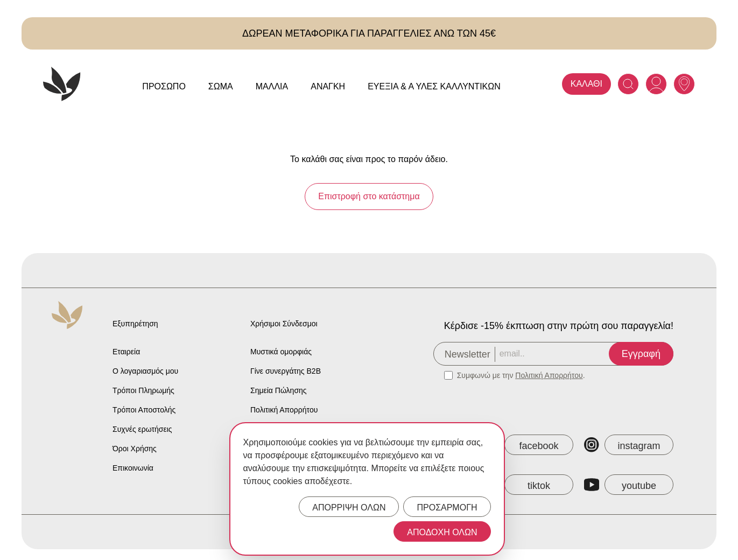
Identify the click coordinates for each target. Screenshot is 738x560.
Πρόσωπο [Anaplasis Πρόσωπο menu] (164, 86)
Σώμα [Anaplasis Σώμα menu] (221, 86)
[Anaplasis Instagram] (629, 445)
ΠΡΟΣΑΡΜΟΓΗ (447, 507)
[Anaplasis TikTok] (529, 485)
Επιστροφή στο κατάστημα (369, 196)
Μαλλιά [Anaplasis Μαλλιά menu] (272, 86)
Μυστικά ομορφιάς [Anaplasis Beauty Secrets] (281, 352)
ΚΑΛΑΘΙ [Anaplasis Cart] (586, 84)
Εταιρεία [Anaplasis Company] (126, 352)
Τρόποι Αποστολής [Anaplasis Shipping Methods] (144, 410)
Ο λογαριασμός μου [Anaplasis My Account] (145, 371)
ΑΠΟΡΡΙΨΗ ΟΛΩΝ (349, 507)
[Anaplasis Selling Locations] (684, 84)
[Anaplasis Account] (656, 84)
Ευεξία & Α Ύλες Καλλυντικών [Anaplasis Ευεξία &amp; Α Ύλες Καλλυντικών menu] (434, 86)
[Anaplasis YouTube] (629, 485)
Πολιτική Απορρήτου (549, 375)
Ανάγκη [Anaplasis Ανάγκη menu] (328, 86)
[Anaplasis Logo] (62, 84)
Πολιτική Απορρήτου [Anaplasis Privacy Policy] (284, 410)
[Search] (628, 84)
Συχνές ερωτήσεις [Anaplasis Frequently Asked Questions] (142, 429)
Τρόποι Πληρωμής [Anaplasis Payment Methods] (143, 390)
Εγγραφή (641, 354)
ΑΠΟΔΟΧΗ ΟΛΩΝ (442, 532)
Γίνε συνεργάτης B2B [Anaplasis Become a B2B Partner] (286, 371)
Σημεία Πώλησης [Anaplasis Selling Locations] (279, 390)
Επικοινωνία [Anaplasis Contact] (133, 468)
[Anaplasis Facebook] (529, 445)
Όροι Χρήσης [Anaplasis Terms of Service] (135, 449)
